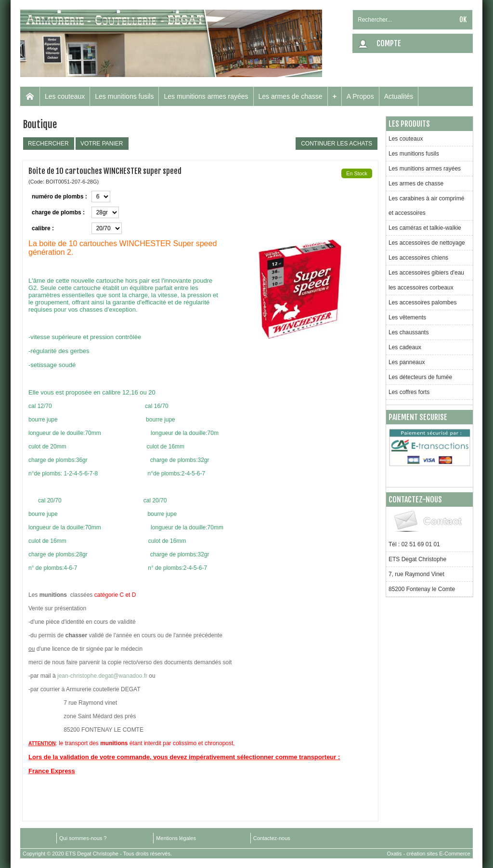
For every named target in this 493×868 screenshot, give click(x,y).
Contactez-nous (272, 838)
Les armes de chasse (291, 96)
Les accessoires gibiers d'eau (426, 273)
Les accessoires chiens (418, 258)
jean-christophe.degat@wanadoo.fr (102, 676)
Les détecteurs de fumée (420, 377)
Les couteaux (65, 96)
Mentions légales (176, 838)
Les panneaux (407, 362)
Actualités (399, 96)
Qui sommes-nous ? (83, 838)
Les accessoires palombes (422, 302)
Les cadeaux (405, 347)
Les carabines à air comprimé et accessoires (426, 206)
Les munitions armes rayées (206, 96)
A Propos (360, 96)
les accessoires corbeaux (421, 288)
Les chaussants (409, 332)
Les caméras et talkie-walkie (425, 228)
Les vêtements (407, 317)
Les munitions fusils (124, 96)
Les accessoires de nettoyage (427, 243)
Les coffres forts (409, 392)
